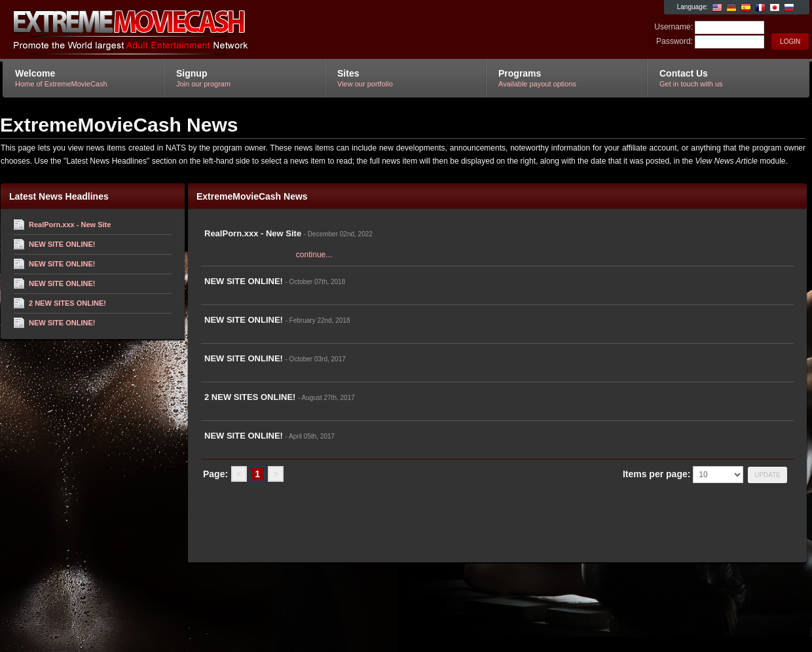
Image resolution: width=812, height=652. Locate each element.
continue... (314, 255)
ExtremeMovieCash (159, 30)
